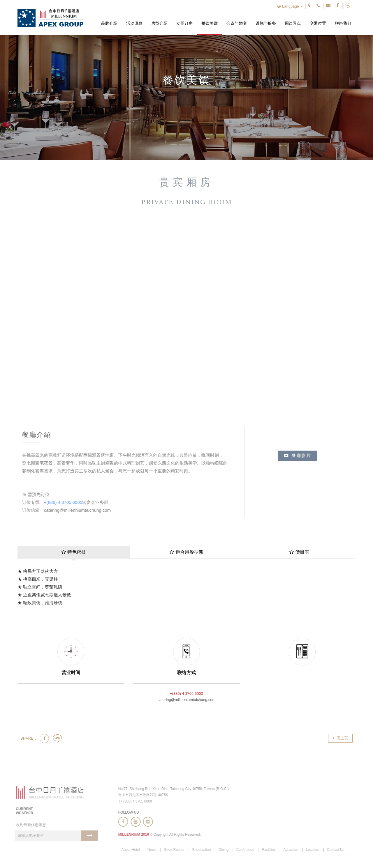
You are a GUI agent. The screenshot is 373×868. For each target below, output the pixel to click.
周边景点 (293, 24)
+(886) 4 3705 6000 (64, 502)
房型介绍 (159, 24)
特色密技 (74, 552)
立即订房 (184, 24)
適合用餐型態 (186, 552)
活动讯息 (134, 24)
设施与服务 (266, 24)
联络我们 (343, 24)
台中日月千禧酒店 (51, 18)
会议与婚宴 (237, 24)
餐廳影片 (300, 455)
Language (290, 6)
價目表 (299, 552)
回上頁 (340, 738)
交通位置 (318, 24)
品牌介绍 (109, 24)
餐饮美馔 (210, 24)
